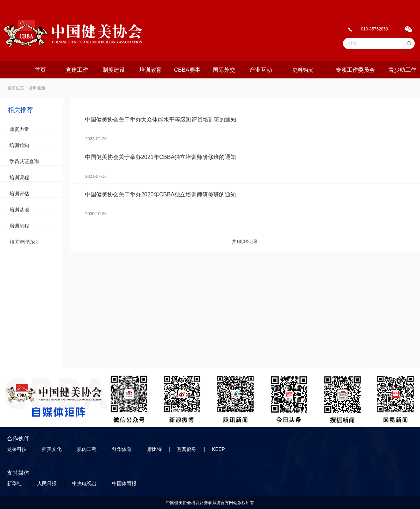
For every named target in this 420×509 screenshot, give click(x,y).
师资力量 (19, 129)
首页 (40, 70)
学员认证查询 (24, 161)
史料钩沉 (303, 70)
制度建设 (114, 70)
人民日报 (48, 483)
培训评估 (19, 194)
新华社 (15, 483)
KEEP (219, 449)
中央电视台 (85, 483)
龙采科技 (17, 449)
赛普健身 (187, 449)
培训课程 (19, 177)
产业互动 (261, 70)
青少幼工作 (402, 70)
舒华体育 (122, 449)
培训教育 (150, 70)
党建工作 (77, 70)
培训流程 (19, 226)
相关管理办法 (24, 242)
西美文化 (52, 449)
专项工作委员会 (355, 70)
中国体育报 (125, 483)
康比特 (155, 449)
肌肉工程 (87, 449)
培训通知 (19, 145)
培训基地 (19, 210)
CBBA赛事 (187, 70)
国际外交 (224, 70)
